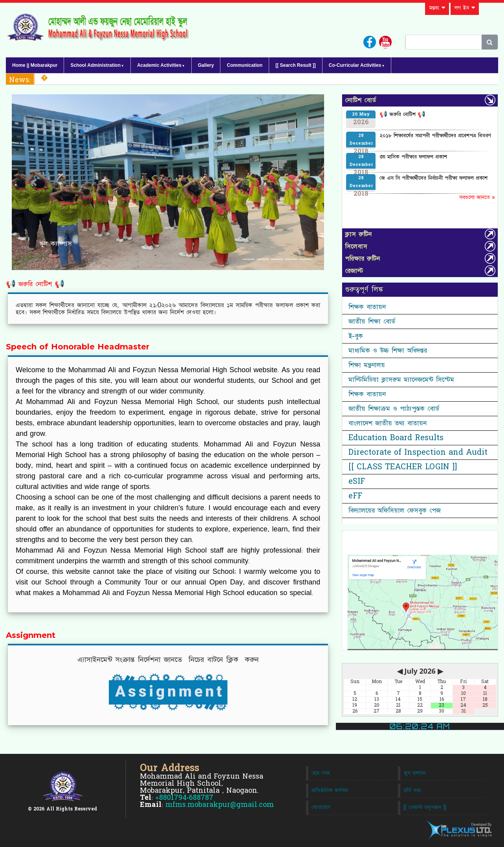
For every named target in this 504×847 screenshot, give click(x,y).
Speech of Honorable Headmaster (78, 347)
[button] (35, 182)
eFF (355, 496)
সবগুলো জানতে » (477, 197)
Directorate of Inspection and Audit (418, 452)
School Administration (95, 65)
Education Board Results (396, 438)
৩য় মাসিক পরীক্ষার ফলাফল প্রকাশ (413, 157)
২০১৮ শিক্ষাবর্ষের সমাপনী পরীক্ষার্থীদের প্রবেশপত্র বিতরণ (435, 136)
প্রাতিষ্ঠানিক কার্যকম (330, 791)
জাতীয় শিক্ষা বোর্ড (372, 322)
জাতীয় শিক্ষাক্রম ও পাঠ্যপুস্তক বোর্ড (394, 409)
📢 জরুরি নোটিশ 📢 (35, 284)
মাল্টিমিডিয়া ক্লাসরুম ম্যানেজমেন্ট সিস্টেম (401, 380)
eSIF (357, 481)
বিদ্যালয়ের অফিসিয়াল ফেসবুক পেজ (395, 511)
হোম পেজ (321, 773)
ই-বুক (356, 336)
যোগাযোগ (321, 807)
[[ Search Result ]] (296, 65)
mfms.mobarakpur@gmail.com (220, 805)
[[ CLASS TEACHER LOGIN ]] (403, 467)
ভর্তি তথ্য (412, 791)
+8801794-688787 (184, 798)
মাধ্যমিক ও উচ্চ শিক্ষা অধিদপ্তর (388, 351)
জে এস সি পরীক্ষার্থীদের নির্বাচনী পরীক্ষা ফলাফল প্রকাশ (433, 178)
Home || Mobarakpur (35, 65)
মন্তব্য (437, 8)
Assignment (31, 636)
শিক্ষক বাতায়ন (367, 307)
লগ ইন (465, 8)
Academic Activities (159, 65)
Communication (245, 65)
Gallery (206, 65)
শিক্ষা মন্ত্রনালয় (367, 365)
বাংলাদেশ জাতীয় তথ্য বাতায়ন (388, 423)
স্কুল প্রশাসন (415, 773)
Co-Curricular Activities (355, 65)
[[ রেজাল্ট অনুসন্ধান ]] (425, 807)
